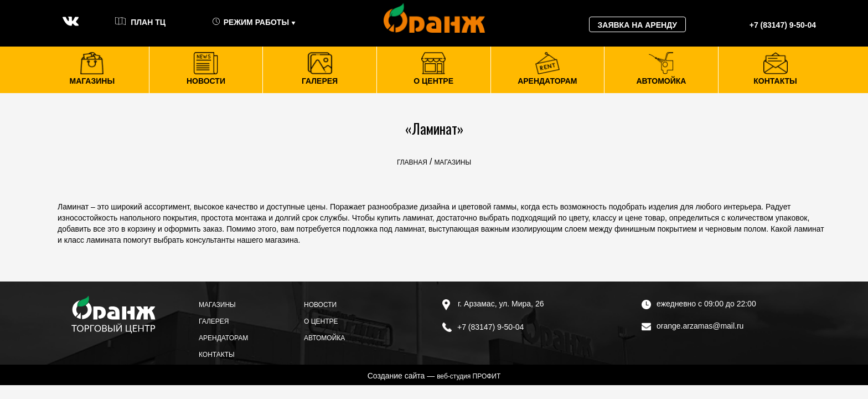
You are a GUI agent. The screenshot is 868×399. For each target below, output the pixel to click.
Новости (320, 305)
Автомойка (324, 338)
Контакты (217, 355)
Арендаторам (223, 338)
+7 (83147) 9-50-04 (483, 327)
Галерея (214, 321)
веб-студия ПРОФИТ (469, 376)
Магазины (217, 305)
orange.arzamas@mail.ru (693, 326)
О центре (321, 321)
